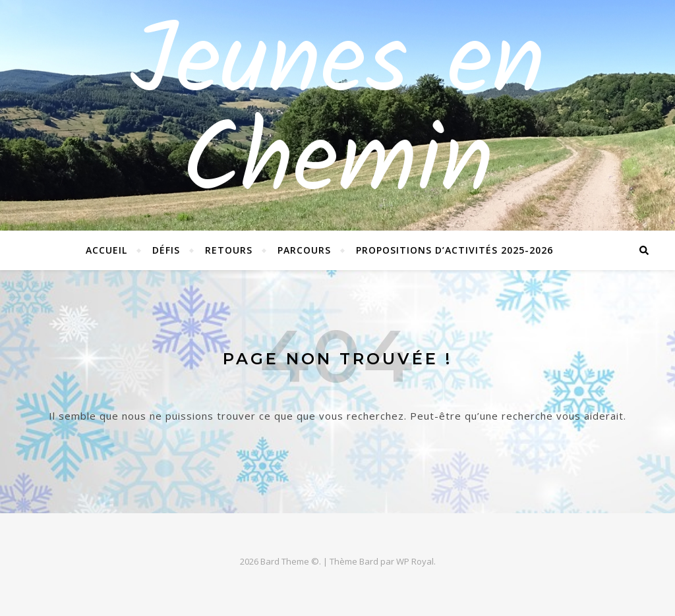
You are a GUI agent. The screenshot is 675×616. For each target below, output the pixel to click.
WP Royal (415, 561)
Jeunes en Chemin (337, 115)
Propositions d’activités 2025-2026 (455, 250)
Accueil (106, 250)
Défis (166, 250)
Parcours (304, 250)
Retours (229, 250)
